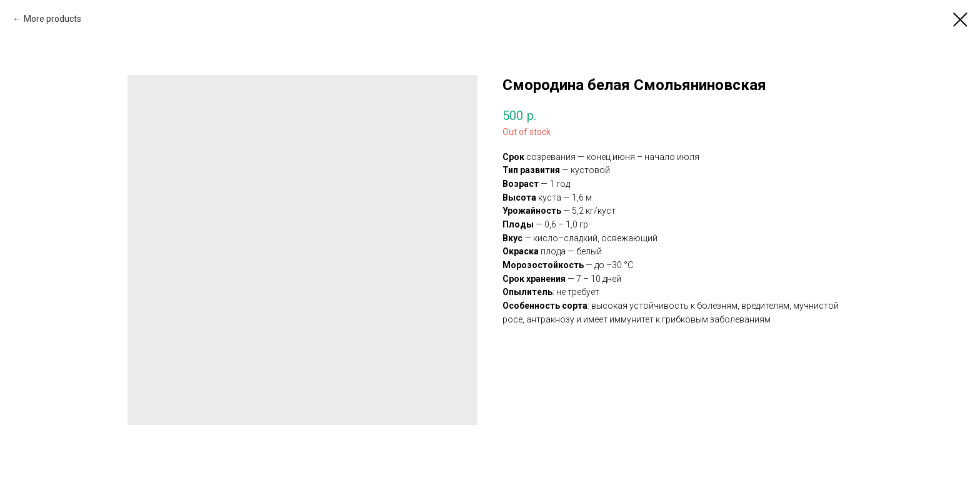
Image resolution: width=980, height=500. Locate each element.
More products (52, 19)
